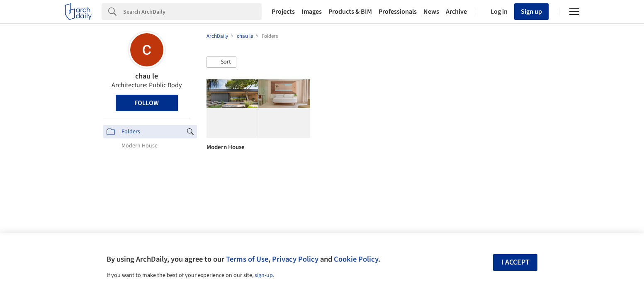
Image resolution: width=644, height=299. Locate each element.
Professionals (398, 12)
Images (312, 12)
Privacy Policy (295, 259)
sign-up (264, 275)
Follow (147, 103)
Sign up (531, 12)
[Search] (192, 12)
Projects (283, 12)
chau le (147, 76)
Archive (456, 12)
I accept (515, 262)
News (431, 12)
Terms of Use (247, 259)
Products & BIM (350, 12)
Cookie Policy (356, 259)
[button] (221, 62)
